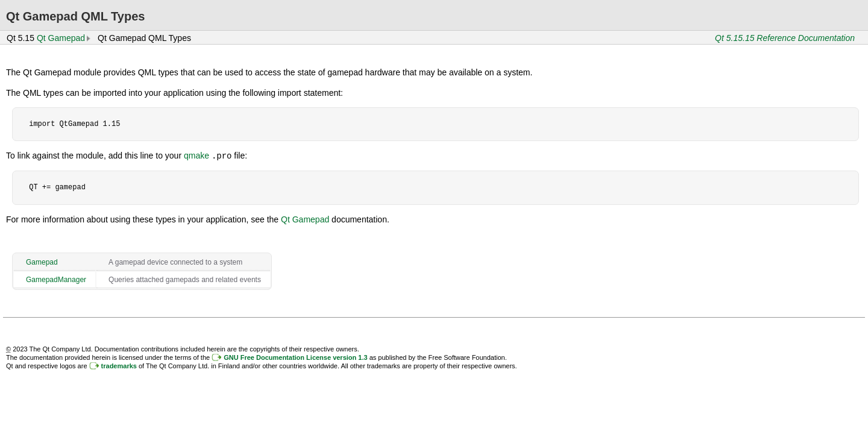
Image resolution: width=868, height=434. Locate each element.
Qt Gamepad (61, 38)
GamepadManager (56, 279)
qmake (197, 156)
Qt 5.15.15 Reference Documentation (785, 38)
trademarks (119, 365)
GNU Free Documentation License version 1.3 (295, 357)
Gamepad (42, 262)
